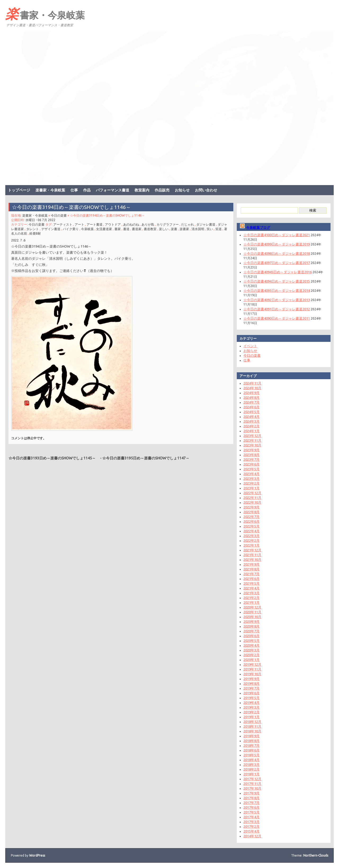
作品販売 (162, 190)
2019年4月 (251, 703)
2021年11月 (252, 555)
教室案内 (142, 190)
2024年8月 (251, 397)
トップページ (19, 190)
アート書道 (95, 224)
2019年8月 (251, 683)
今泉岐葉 (87, 229)
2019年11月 (252, 669)
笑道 (218, 229)
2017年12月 (252, 779)
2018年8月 (251, 741)
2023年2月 (251, 483)
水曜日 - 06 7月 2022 (40, 220)
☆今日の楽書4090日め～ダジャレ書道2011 (277, 318)
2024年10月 (252, 388)
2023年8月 (251, 455)
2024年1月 (251, 431)
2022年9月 (251, 507)
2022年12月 (252, 493)
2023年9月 (251, 450)
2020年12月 (252, 607)
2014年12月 (252, 836)
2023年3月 (251, 478)
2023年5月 (251, 469)
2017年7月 (251, 803)
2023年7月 (251, 459)
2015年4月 (251, 831)
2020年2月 (251, 655)
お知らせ (182, 190)
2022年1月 (251, 545)
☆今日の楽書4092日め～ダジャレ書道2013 (277, 300)
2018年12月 (252, 722)
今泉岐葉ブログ (258, 227)
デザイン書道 (51, 229)
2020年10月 (252, 617)
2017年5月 (251, 812)
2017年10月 (252, 788)
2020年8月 (251, 626)
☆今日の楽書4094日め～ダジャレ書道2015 (277, 281)
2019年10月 (252, 674)
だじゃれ (188, 224)
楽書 (174, 229)
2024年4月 (251, 417)
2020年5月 (251, 641)
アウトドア (113, 224)
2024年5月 (251, 412)
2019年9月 (251, 679)
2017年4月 (251, 817)
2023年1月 (251, 488)
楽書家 (184, 229)
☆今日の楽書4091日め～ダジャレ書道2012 (277, 309)
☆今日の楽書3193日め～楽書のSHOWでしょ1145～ (54, 458)
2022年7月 (251, 517)
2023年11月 (252, 440)
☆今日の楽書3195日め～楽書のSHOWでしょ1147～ (148, 458)
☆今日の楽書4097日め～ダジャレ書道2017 (277, 263)
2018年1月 (251, 774)
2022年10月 (252, 502)
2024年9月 (251, 393)
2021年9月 (251, 564)
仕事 (74, 190)
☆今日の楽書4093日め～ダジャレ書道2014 (277, 290)
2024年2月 (251, 426)
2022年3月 (251, 536)
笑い (210, 229)
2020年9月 (251, 621)
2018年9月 (251, 736)
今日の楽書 (59, 215)
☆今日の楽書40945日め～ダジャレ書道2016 (278, 272)
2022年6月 (251, 521)
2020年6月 (251, 636)
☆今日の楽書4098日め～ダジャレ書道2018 (277, 253)
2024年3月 (251, 421)
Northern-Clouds (316, 855)
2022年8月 (251, 512)
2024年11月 (252, 383)
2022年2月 (251, 540)
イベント (250, 346)
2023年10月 (252, 445)
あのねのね (131, 224)
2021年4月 (251, 588)
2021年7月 (251, 574)
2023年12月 (252, 436)
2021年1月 (251, 602)
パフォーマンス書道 (113, 190)
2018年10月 (252, 731)
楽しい (164, 229)
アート (79, 224)
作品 (87, 190)
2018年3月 (251, 764)
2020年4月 (251, 645)
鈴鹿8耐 (35, 233)
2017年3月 (251, 822)
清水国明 (198, 229)
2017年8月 (251, 798)
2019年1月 (251, 717)
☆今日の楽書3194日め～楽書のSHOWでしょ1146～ (74, 207)
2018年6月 (251, 750)
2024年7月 (251, 402)
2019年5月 (251, 698)
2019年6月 (251, 693)
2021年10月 (252, 560)
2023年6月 (251, 464)
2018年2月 (251, 769)
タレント (33, 229)
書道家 (137, 229)
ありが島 (148, 224)
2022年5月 (251, 526)
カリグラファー (168, 224)
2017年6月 (251, 807)
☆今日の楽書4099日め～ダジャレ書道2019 (277, 244)
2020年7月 (251, 631)
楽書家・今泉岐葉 (45, 14)
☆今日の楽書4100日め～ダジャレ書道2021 (277, 235)
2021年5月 (251, 583)
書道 (126, 229)
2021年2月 (251, 598)
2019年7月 (251, 688)
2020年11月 (252, 612)
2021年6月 (251, 579)
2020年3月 (251, 650)
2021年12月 (252, 550)
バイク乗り (71, 229)
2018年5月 (251, 755)
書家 (118, 229)
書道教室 (150, 229)
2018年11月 (252, 726)
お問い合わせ (206, 190)
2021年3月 (251, 593)
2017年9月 (251, 793)
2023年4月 (251, 474)
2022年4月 (251, 531)
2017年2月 (251, 826)
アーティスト (63, 224)
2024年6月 (251, 407)
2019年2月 (251, 712)
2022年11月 (252, 498)
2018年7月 (251, 745)
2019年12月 (252, 664)
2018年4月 (251, 760)
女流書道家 (104, 229)
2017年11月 (252, 784)
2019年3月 (251, 707)
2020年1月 (251, 660)
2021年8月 (251, 569)
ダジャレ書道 (206, 224)
